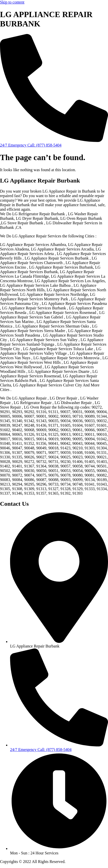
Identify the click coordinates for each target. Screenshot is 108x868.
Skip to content (12, 2)
